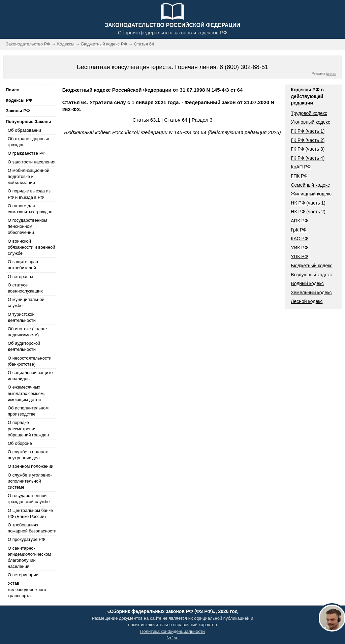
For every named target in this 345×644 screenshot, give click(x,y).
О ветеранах (21, 277)
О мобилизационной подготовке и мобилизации (28, 176)
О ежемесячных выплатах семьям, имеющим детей (26, 393)
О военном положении (31, 466)
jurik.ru (331, 74)
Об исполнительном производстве (28, 411)
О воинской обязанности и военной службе (31, 247)
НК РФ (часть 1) (308, 203)
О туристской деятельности (22, 317)
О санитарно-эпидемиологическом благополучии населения (29, 557)
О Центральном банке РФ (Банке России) (30, 513)
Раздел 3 (202, 120)
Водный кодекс (307, 283)
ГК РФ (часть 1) (308, 131)
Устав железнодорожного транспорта (27, 589)
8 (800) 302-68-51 (244, 67)
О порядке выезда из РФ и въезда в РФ (29, 194)
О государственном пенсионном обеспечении (27, 226)
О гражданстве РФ (27, 153)
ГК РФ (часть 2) (308, 140)
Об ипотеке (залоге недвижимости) (27, 332)
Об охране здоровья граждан (28, 142)
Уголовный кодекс (310, 122)
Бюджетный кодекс (311, 266)
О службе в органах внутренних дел (28, 455)
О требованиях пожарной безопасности (32, 528)
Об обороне (20, 443)
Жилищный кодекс (311, 194)
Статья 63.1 (146, 120)
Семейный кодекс (310, 185)
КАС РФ (299, 239)
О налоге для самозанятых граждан (30, 209)
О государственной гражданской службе (29, 499)
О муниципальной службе (26, 302)
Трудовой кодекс (309, 113)
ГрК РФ (299, 230)
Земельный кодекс (311, 293)
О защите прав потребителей (23, 265)
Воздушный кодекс (311, 275)
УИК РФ (299, 248)
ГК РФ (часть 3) (308, 149)
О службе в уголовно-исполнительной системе (30, 481)
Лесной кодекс (307, 301)
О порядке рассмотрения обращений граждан (28, 428)
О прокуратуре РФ (26, 539)
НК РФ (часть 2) (308, 212)
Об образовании (24, 130)
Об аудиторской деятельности (24, 346)
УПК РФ (299, 256)
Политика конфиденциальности (172, 631)
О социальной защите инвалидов (30, 376)
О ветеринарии (23, 575)
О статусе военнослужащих (25, 288)
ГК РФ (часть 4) (308, 158)
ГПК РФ (299, 176)
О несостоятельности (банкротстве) (30, 361)
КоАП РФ (301, 167)
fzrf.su (172, 638)
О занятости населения (32, 162)
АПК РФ (299, 221)
